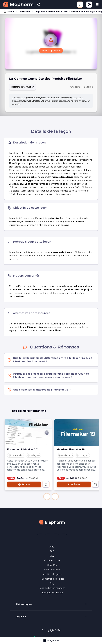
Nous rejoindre (52, 570)
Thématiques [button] (24, 604)
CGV (52, 556)
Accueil (10, 12)
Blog (52, 583)
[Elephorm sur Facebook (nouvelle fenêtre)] (40, 534)
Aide (52, 547)
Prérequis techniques (52, 593)
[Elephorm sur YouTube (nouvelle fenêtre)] (56, 534)
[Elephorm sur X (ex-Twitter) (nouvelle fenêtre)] (48, 534)
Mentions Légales (52, 574)
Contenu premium (51, 51)
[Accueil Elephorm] (52, 522)
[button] (47, 497)
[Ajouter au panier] (46, 484)
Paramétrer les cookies (52, 579)
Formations (26, 12)
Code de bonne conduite (52, 588)
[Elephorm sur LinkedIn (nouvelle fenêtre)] (64, 534)
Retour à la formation (23, 87)
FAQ (52, 551)
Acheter (24, 484)
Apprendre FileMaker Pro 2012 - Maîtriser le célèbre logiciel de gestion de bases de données (67, 12)
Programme (51, 640)
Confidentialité (52, 560)
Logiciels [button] (21, 617)
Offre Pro (52, 565)
